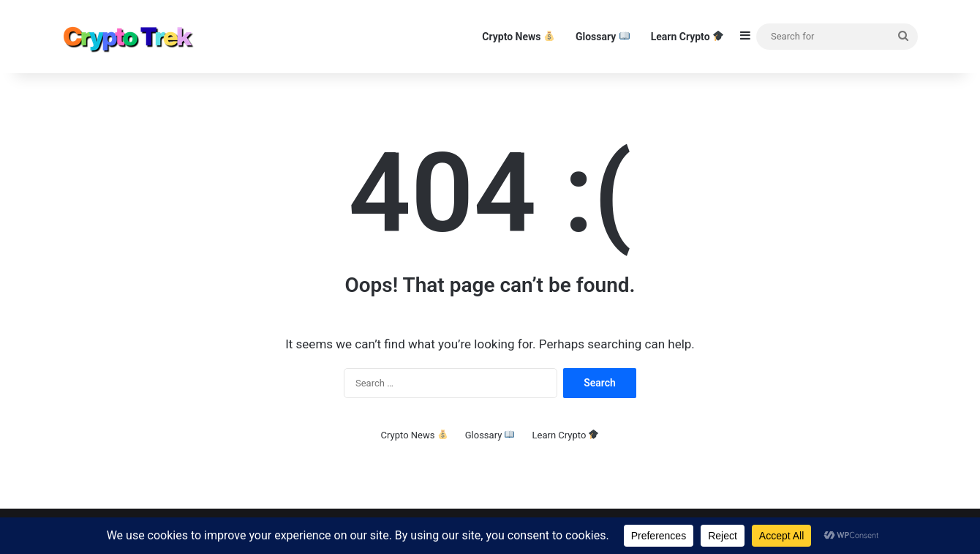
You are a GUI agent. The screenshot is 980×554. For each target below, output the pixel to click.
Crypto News (518, 37)
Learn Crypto (687, 37)
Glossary (603, 37)
